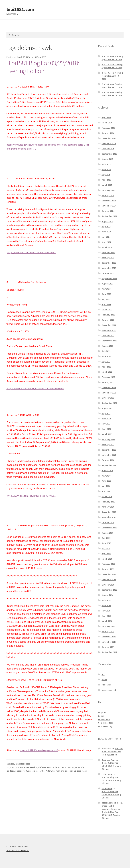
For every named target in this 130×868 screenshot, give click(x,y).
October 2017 (108, 647)
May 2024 (106, 237)
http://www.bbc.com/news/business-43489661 (31, 252)
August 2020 (108, 471)
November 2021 (109, 393)
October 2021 (108, 398)
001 (54, 496)
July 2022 (106, 351)
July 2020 (106, 476)
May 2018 (106, 611)
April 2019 (106, 554)
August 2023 (108, 284)
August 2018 (108, 595)
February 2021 (108, 439)
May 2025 (106, 175)
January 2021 (108, 445)
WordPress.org (105, 726)
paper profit (21, 771)
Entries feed (104, 719)
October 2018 (108, 585)
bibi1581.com (20, 9)
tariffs (42, 771)
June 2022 (106, 356)
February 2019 (108, 564)
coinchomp (107, 774)
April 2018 (106, 616)
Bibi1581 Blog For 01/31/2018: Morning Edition (112, 752)
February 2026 (108, 128)
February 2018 (108, 626)
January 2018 (108, 631)
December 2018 (109, 574)
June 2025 (106, 169)
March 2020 (107, 496)
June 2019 (106, 543)
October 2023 (108, 273)
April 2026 (106, 118)
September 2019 (109, 528)
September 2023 (109, 278)
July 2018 (106, 600)
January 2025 (108, 195)
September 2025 (109, 154)
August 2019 (108, 533)
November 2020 (109, 455)
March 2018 (107, 621)
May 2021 (106, 424)
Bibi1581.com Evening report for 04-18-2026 (112, 66)
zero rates (82, 771)
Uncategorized (23, 764)
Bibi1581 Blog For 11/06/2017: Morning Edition (111, 795)
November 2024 (109, 206)
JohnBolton (58, 767)
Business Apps (109, 760)
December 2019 (109, 512)
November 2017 (109, 642)
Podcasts (106, 685)
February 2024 (108, 253)
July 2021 (106, 413)
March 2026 (107, 123)
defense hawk (45, 767)
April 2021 (106, 429)
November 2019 (109, 517)
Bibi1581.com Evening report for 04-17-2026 (112, 86)
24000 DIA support (20, 767)
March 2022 (107, 372)
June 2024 (106, 232)
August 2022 (108, 346)
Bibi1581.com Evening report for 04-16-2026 (112, 94)
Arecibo (34, 767)
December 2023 (109, 263)
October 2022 (108, 336)
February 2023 (108, 315)
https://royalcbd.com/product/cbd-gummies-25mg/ (112, 806)
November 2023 (109, 268)
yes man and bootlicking (64, 771)
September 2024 (109, 216)
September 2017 (109, 652)
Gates (105, 679)
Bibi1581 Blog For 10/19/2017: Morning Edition (111, 766)
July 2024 (106, 227)
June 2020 (106, 481)
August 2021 (108, 408)
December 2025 (109, 138)
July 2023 (106, 289)
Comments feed (106, 723)
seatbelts (33, 771)
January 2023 (108, 320)
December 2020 (109, 450)
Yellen (48, 771)
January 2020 (108, 507)
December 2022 (109, 325)
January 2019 (108, 569)
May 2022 (106, 362)
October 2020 (108, 460)
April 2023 (106, 304)
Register (102, 712)
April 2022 (106, 367)
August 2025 (108, 159)
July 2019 (106, 538)
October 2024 (108, 211)
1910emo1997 (40, 57)
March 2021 (107, 434)
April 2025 (106, 180)
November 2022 (109, 330)
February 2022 (108, 377)
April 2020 (106, 491)
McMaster (70, 767)
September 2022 (109, 341)
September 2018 (109, 590)
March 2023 (107, 310)
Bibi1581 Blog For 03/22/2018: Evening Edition (43, 67)
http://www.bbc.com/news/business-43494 (29, 496)
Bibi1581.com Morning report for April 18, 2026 (112, 76)
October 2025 (108, 149)
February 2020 (108, 502)
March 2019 (107, 559)
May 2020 (106, 486)
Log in (101, 716)
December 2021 (109, 387)
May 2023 (106, 299)
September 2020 (109, 465)
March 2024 (107, 247)
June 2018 (106, 605)
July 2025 (106, 164)
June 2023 (106, 294)
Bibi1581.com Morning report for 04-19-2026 (112, 58)
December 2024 (109, 201)
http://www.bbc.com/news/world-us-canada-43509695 (35, 388)
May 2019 (106, 548)
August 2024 (108, 221)
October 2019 (108, 522)
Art (103, 674)
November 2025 (109, 144)
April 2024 (106, 242)
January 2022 (108, 382)
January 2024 (108, 258)
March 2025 (107, 185)
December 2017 (109, 637)
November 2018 (109, 580)
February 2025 (108, 190)
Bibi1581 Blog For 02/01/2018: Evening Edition (111, 815)
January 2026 (108, 133)
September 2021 (109, 403)
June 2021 (106, 419)
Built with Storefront (18, 850)
